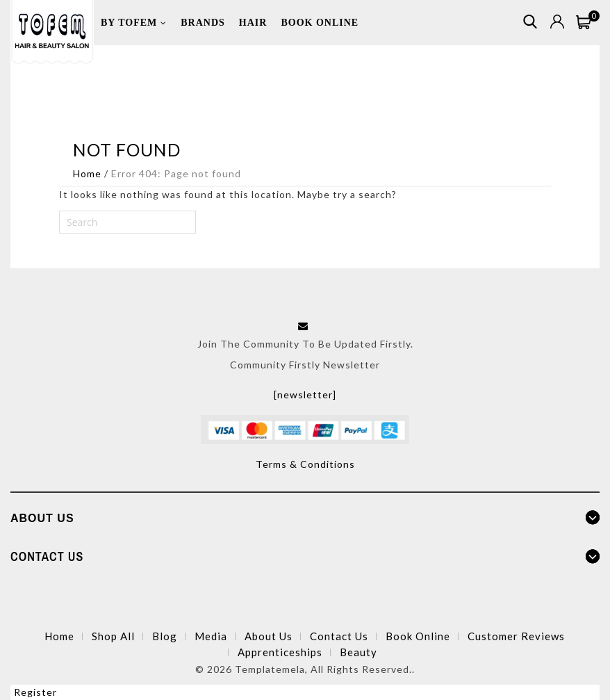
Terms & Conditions (305, 464)
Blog (165, 636)
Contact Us (339, 636)
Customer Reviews (516, 636)
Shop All (113, 636)
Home (87, 173)
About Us (269, 636)
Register (35, 692)
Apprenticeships (280, 652)
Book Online (418, 636)
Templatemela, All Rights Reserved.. (325, 669)
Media (211, 636)
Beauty (358, 652)
